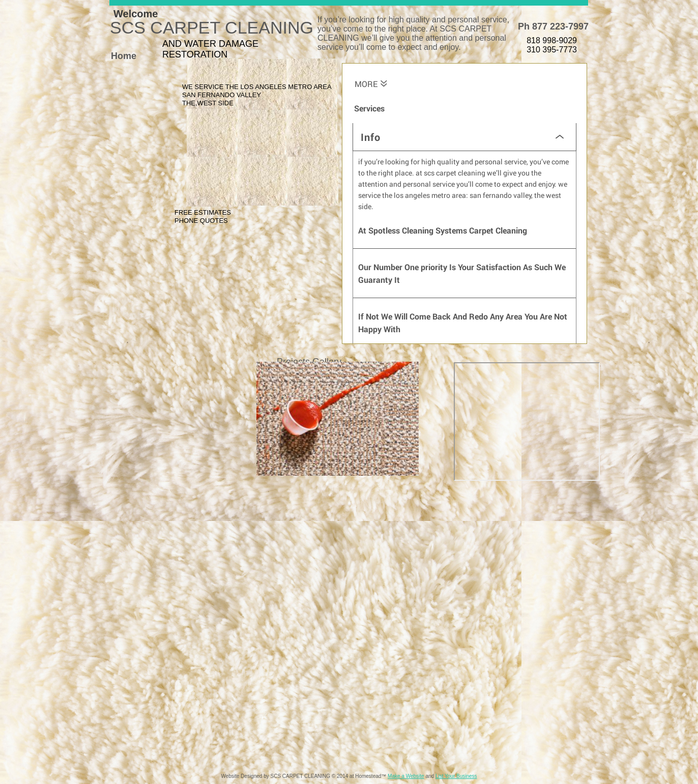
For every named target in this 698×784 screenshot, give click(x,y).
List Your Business (456, 776)
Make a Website (406, 776)
